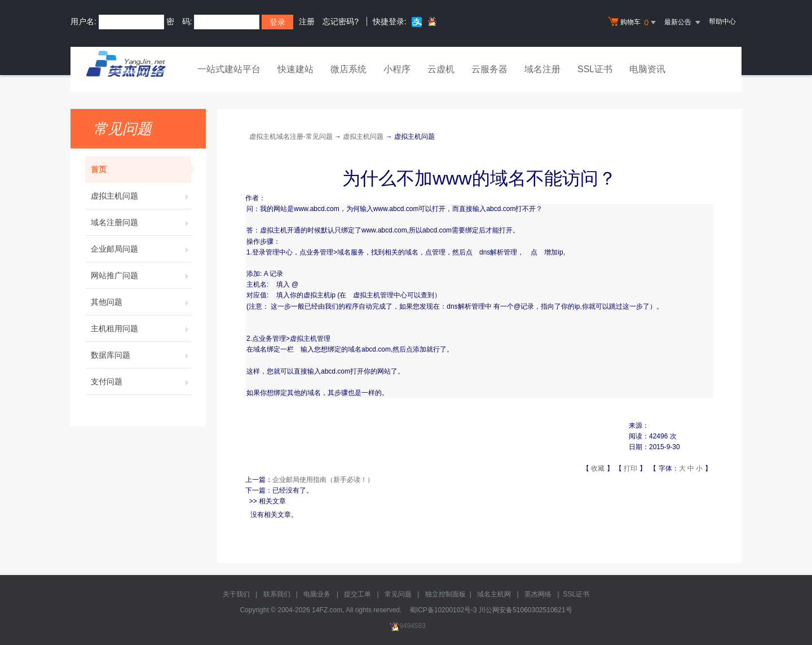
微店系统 (348, 69)
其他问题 (141, 302)
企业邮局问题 (141, 249)
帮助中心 (722, 21)
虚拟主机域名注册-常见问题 (291, 137)
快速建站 (295, 69)
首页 (141, 169)
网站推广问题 (141, 275)
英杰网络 (538, 594)
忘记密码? (341, 21)
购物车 (633, 23)
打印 (630, 468)
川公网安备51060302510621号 (525, 610)
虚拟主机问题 (141, 196)
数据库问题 (141, 355)
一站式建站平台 (229, 69)
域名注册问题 (141, 222)
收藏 (598, 468)
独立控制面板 (445, 594)
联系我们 (277, 594)
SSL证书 (595, 69)
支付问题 (141, 381)
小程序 (397, 69)
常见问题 (398, 594)
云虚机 (441, 69)
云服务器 (489, 69)
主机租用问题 (141, 328)
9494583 (406, 626)
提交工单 (358, 594)
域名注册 (542, 69)
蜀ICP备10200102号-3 (443, 610)
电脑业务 (317, 594)
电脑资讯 (647, 69)
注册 (307, 21)
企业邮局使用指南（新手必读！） (323, 480)
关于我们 (236, 594)
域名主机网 (494, 594)
